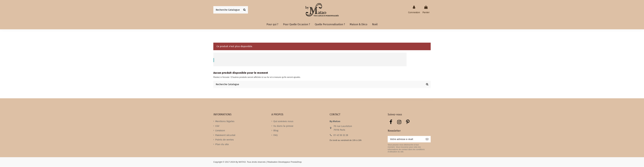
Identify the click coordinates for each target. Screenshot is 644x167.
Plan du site (222, 144)
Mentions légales (225, 121)
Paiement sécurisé (225, 135)
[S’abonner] (427, 139)
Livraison (220, 131)
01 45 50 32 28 (341, 135)
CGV (217, 126)
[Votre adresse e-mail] (406, 139)
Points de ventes (225, 140)
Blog (276, 131)
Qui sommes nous (283, 121)
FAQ (275, 135)
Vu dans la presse (283, 126)
